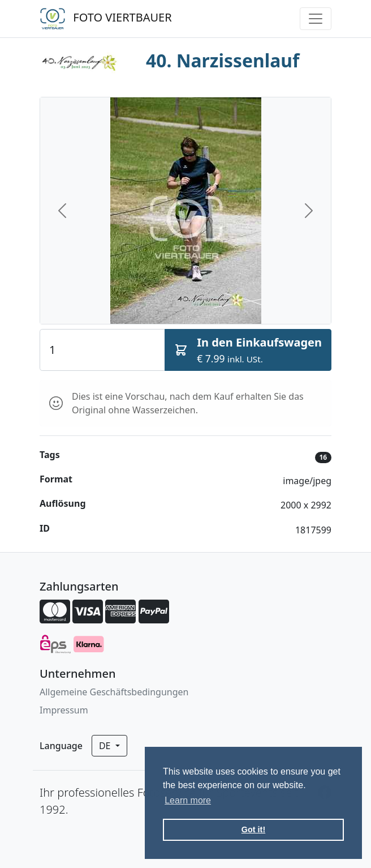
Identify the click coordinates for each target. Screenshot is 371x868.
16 (323, 457)
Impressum (64, 710)
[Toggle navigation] (316, 19)
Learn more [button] (188, 800)
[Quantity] (102, 350)
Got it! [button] (253, 829)
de (106, 746)
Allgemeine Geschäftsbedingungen (114, 692)
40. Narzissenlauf (223, 60)
